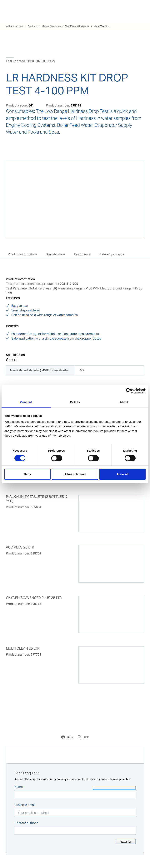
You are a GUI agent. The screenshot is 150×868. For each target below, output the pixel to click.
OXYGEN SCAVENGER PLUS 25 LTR (34, 598)
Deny (27, 474)
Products (33, 26)
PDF (86, 737)
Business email (25, 805)
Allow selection (75, 474)
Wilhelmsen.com (15, 26)
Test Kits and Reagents (77, 26)
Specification (55, 254)
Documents (82, 254)
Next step (126, 842)
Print (70, 737)
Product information (22, 254)
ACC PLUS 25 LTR (20, 547)
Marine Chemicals (51, 26)
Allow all (122, 474)
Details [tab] (75, 402)
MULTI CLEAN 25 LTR (23, 648)
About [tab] (124, 402)
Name (19, 787)
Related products (112, 254)
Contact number (26, 823)
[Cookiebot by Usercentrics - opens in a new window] (129, 391)
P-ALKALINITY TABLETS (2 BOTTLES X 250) (36, 499)
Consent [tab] (26, 402)
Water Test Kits (102, 26)
